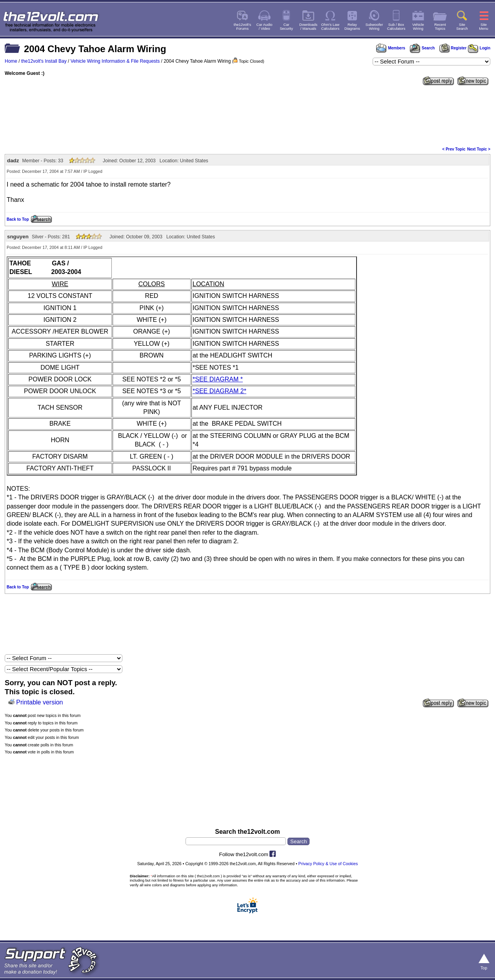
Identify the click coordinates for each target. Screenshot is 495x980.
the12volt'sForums (242, 27)
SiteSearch (462, 27)
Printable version (39, 702)
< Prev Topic (454, 149)
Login (479, 48)
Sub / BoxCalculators (396, 27)
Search (422, 48)
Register (453, 48)
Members (391, 48)
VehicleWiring (418, 27)
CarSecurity (286, 27)
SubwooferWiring (374, 27)
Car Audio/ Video (265, 27)
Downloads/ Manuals (308, 27)
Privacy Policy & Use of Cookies (328, 864)
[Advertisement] (247, 115)
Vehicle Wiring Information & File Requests (115, 61)
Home (11, 61)
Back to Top (18, 219)
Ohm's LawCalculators (330, 27)
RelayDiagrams (352, 27)
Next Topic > (479, 149)
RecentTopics (440, 27)
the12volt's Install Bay (44, 61)
